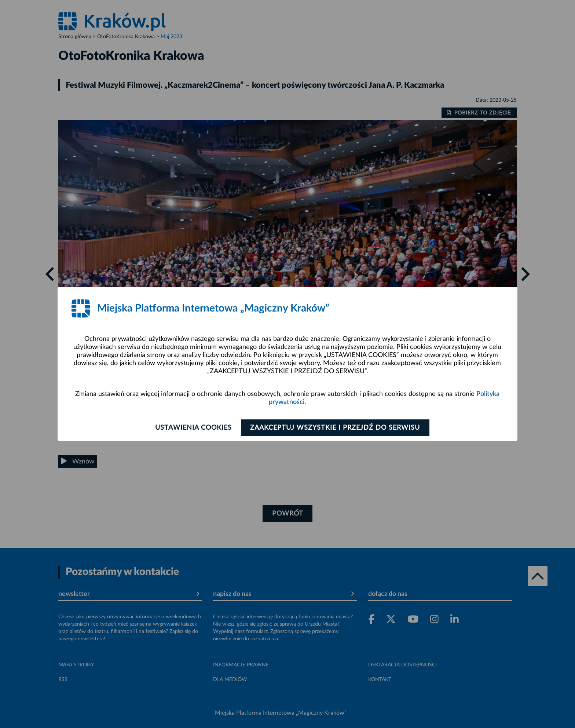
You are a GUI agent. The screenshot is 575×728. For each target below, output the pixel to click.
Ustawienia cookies (193, 428)
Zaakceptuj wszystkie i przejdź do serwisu (336, 428)
